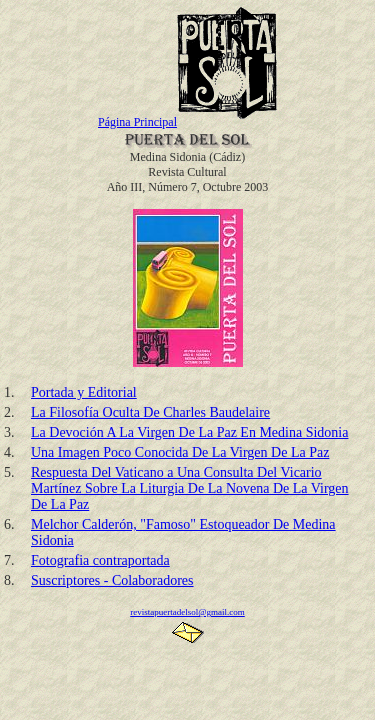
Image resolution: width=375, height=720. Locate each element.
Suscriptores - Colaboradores (112, 580)
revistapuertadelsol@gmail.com (187, 612)
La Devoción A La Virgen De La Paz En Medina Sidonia (189, 432)
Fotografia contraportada (100, 560)
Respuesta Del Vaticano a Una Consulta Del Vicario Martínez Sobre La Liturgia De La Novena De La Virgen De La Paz (190, 488)
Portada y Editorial (84, 392)
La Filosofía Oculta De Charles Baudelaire (150, 412)
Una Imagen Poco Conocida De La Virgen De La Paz (180, 452)
